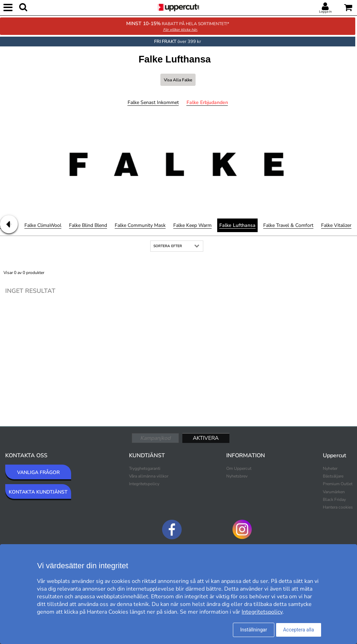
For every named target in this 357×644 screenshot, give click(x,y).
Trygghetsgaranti (145, 468)
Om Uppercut (239, 468)
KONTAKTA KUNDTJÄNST (38, 492)
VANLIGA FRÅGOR (38, 472)
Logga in (325, 12)
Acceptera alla (299, 630)
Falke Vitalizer (336, 225)
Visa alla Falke (178, 80)
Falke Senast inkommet (153, 102)
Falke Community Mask (140, 225)
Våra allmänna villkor (149, 476)
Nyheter (330, 468)
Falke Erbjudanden (207, 102)
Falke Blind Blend (88, 225)
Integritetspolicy (144, 484)
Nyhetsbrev (237, 476)
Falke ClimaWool (43, 225)
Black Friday (334, 499)
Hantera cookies (338, 507)
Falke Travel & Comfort (288, 225)
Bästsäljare (333, 476)
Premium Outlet (338, 484)
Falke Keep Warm (192, 225)
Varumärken (334, 492)
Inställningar (254, 630)
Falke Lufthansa (237, 225)
